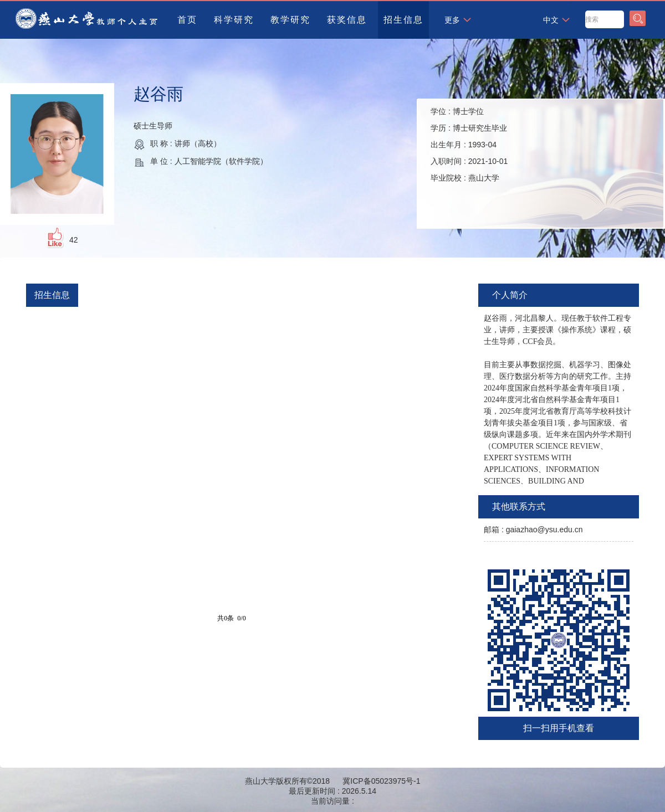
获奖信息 (347, 20)
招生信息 (403, 20)
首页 (187, 20)
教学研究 (290, 20)
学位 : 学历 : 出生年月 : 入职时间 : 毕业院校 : (469, 145)
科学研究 (234, 20)
